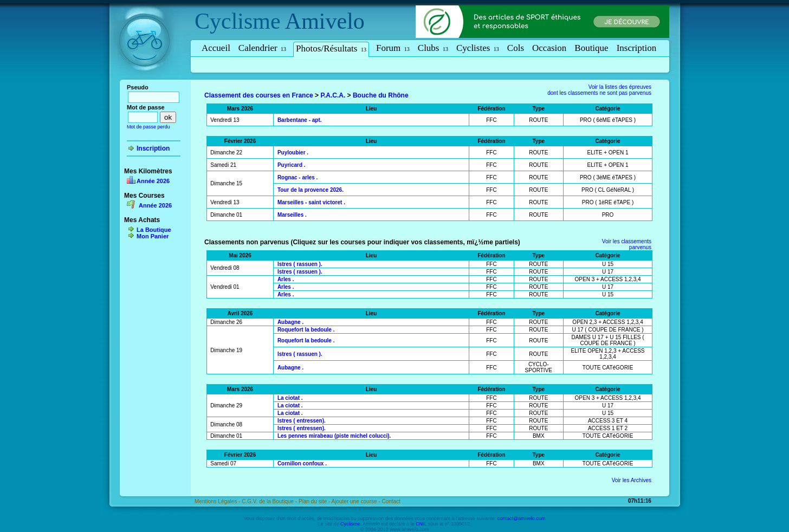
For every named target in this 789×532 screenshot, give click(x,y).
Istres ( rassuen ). (300, 264)
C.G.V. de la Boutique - (270, 501)
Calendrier (262, 48)
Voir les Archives (632, 480)
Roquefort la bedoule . (306, 330)
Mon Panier (153, 236)
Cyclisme (238, 21)
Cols (516, 48)
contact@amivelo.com (522, 518)
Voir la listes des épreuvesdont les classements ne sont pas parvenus (599, 90)
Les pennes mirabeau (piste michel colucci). (334, 436)
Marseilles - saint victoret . (311, 202)
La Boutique (154, 230)
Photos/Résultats (331, 48)
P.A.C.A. (333, 95)
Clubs (433, 48)
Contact (391, 501)
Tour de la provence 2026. (311, 190)
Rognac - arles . (298, 177)
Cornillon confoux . (302, 463)
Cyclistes (478, 48)
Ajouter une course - (357, 501)
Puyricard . (292, 165)
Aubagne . (290, 322)
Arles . (286, 279)
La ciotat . (290, 398)
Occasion (549, 48)
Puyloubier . (293, 153)
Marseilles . (292, 215)
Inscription (637, 48)
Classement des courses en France (259, 95)
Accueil (216, 48)
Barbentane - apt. (300, 120)
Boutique (591, 48)
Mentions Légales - (218, 501)
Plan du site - (315, 501)
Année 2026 (153, 181)
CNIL (421, 524)
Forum (393, 48)
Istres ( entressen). (302, 421)
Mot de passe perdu (148, 127)
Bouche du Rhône (381, 95)
